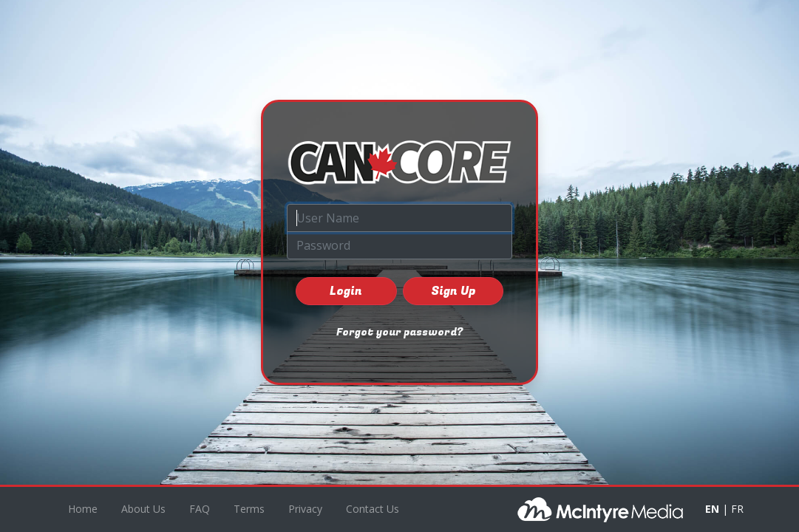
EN (712, 509)
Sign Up (453, 291)
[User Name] (399, 218)
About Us (143, 509)
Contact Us (373, 509)
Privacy (305, 509)
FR (737, 509)
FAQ (200, 509)
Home (83, 509)
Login (346, 291)
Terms (249, 509)
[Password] (399, 245)
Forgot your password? (399, 332)
